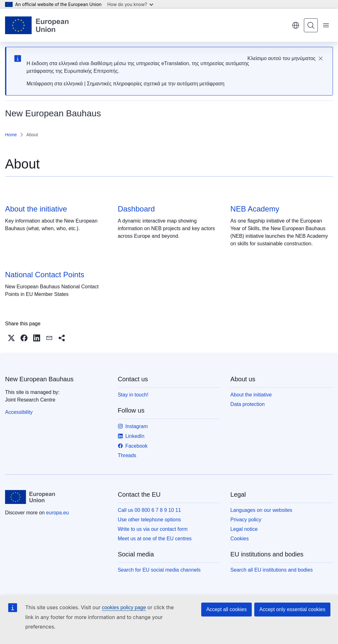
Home (11, 135)
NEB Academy (255, 209)
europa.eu (57, 513)
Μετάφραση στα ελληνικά (55, 84)
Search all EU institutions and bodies (272, 570)
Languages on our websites (261, 510)
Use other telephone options (149, 520)
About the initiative (36, 209)
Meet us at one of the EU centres (155, 539)
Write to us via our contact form (153, 529)
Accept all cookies (226, 609)
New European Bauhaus (39, 379)
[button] (11, 338)
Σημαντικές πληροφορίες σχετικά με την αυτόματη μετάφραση (156, 84)
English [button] (296, 25)
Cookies (239, 539)
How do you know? (130, 4)
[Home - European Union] (37, 25)
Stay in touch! (133, 395)
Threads (127, 455)
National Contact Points (45, 275)
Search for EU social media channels (159, 570)
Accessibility (19, 412)
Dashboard (136, 209)
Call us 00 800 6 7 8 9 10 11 (149, 510)
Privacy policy (246, 520)
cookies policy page (124, 607)
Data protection (247, 404)
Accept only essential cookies (292, 609)
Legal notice (244, 529)
